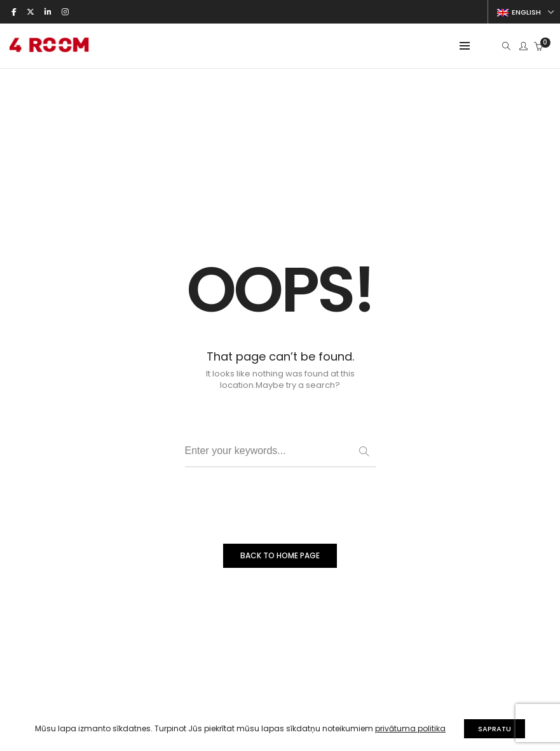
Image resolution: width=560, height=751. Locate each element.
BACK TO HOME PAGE (280, 555)
